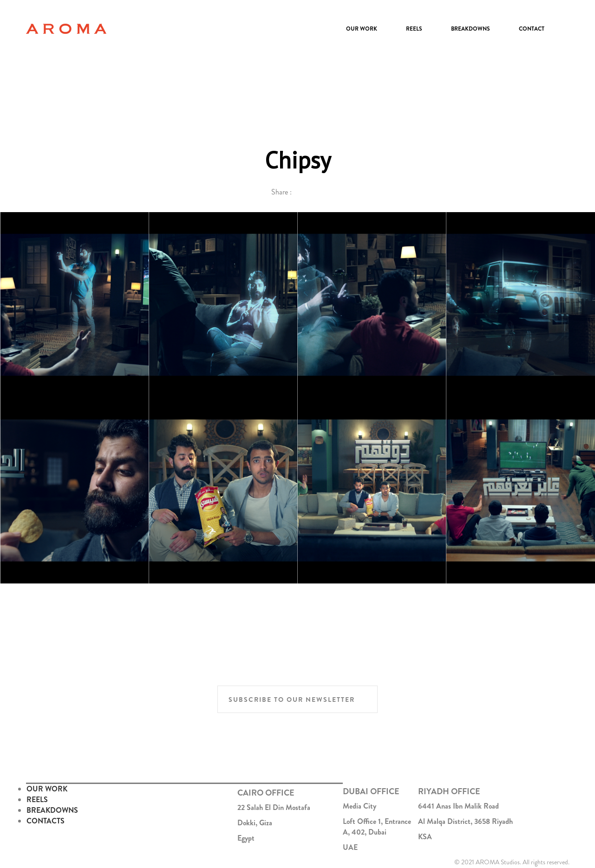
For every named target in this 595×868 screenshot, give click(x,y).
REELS (37, 800)
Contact (532, 29)
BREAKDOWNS (52, 810)
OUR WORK (47, 789)
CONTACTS (46, 821)
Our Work (362, 29)
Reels (414, 29)
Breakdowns (471, 29)
